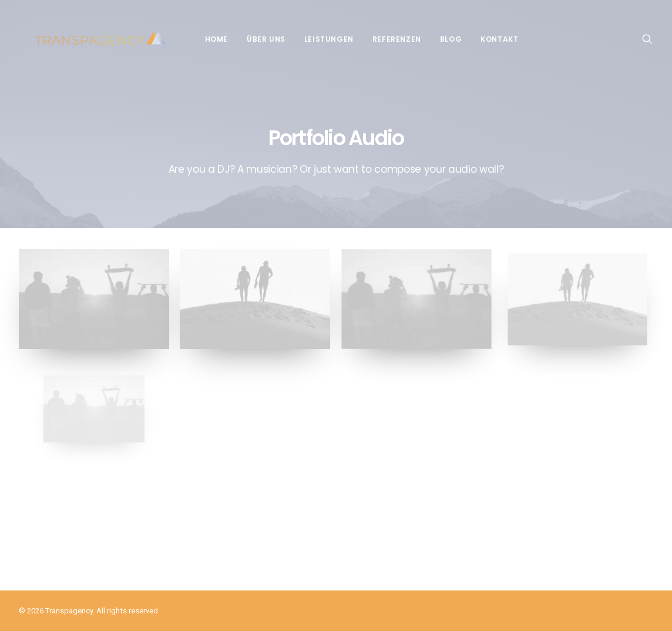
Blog (443, 39)
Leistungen (321, 39)
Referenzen (389, 39)
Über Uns (258, 39)
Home (209, 39)
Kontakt (492, 39)
